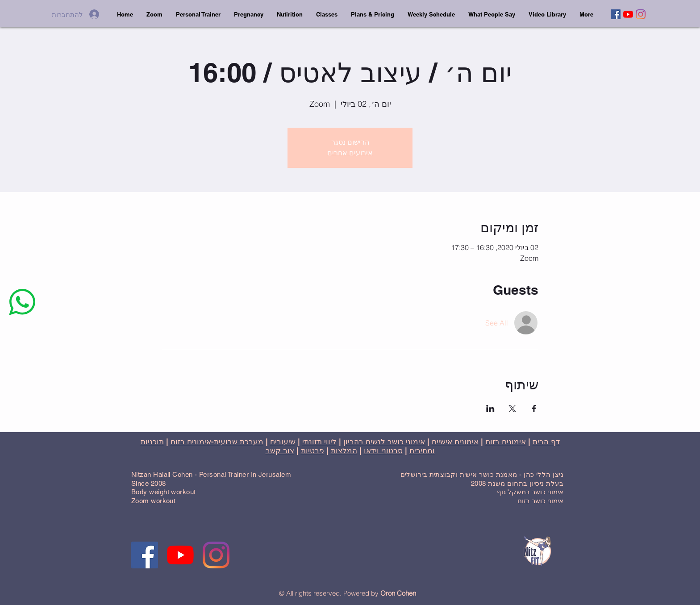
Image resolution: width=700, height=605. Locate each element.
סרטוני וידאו (383, 451)
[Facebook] (616, 14)
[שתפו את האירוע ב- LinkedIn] (490, 409)
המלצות (344, 451)
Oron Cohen (398, 593)
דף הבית (546, 442)
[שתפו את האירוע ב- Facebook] (534, 409)
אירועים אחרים (350, 153)
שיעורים (283, 442)
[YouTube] (628, 14)
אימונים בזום (506, 442)
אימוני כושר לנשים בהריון (384, 442)
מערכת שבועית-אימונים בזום (217, 442)
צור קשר (280, 451)
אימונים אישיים (455, 442)
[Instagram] (641, 14)
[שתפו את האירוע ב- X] (512, 409)
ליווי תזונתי (319, 442)
